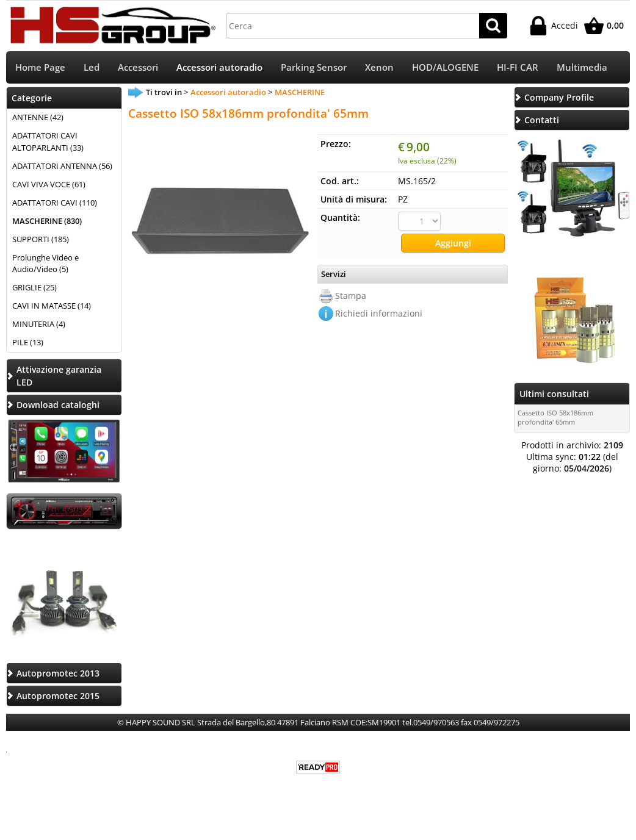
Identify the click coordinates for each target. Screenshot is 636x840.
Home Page (40, 67)
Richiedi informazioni (379, 313)
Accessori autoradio (219, 67)
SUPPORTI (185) (41, 239)
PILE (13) (28, 342)
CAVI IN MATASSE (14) (52, 306)
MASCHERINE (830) (47, 221)
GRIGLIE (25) (34, 287)
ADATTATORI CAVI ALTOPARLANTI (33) (48, 142)
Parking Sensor (314, 67)
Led (92, 67)
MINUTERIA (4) (39, 324)
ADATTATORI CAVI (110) (55, 203)
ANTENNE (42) (38, 117)
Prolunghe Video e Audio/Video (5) (45, 264)
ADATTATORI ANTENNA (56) (62, 166)
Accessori (138, 67)
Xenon (379, 67)
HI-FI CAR (518, 67)
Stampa (351, 296)
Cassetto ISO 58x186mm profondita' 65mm (555, 417)
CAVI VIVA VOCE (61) (49, 184)
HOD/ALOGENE (445, 67)
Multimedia (582, 67)
